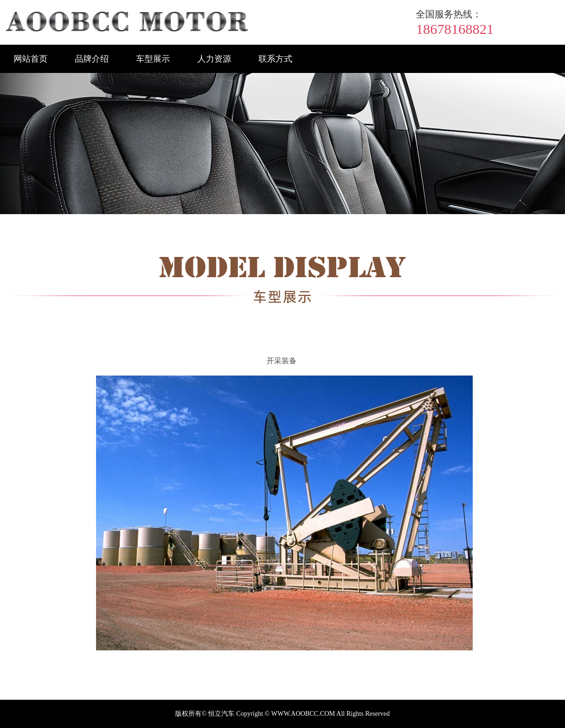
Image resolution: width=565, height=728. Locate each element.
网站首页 (31, 59)
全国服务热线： (449, 14)
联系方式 (275, 59)
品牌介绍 (92, 59)
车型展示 (153, 59)
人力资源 (214, 59)
